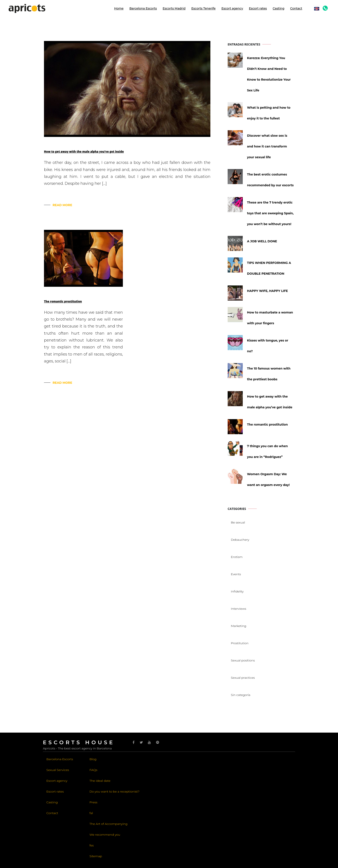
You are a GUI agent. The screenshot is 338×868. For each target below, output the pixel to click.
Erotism (237, 557)
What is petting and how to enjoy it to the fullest (269, 113)
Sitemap (96, 856)
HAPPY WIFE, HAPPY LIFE (268, 291)
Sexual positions (243, 660)
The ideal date (100, 781)
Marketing (239, 626)
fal (91, 813)
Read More (62, 205)
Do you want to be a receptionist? (114, 791)
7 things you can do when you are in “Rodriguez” (267, 451)
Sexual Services (58, 770)
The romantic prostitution (63, 301)
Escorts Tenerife (203, 8)
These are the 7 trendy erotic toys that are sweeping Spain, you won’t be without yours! (270, 213)
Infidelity (237, 591)
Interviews (239, 609)
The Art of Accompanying (108, 824)
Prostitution (240, 643)
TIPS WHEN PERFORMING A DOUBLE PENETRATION (269, 268)
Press (93, 802)
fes (92, 845)
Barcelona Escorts (143, 8)
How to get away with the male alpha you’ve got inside (84, 152)
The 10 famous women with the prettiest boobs (269, 374)
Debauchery (240, 540)
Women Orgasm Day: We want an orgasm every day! (268, 479)
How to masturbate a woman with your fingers (270, 318)
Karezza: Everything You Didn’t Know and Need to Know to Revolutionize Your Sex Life (269, 74)
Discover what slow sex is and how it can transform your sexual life (267, 146)
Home (119, 8)
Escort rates (258, 8)
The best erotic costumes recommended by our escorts (270, 180)
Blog (93, 759)
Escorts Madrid (174, 8)
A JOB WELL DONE (262, 241)
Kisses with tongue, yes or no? (268, 346)
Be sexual (238, 522)
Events (236, 574)
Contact (296, 8)
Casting (279, 8)
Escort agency (232, 8)
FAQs (93, 770)
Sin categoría (241, 695)
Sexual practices (243, 678)
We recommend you (105, 835)
